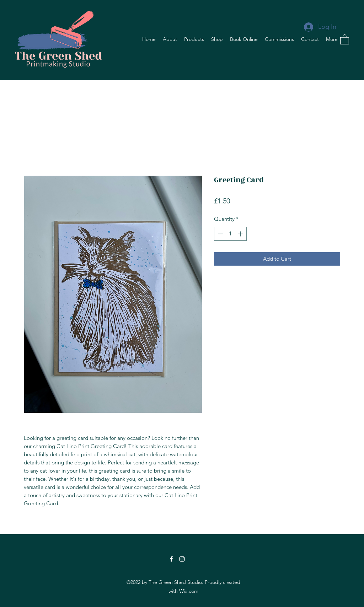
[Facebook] (171, 559)
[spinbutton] (231, 234)
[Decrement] (220, 234)
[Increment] (241, 234)
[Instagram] (182, 559)
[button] (345, 39)
